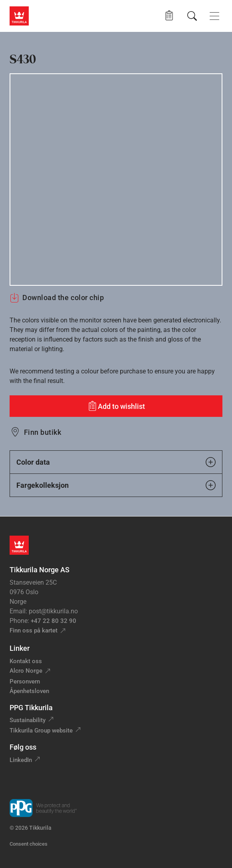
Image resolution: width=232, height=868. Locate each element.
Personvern (25, 681)
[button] (169, 16)
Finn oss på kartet (34, 630)
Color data (116, 462)
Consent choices (29, 844)
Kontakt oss (26, 661)
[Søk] (192, 16)
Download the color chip (57, 298)
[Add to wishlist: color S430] (116, 406)
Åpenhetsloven (29, 691)
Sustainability (28, 720)
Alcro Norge (26, 671)
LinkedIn (21, 760)
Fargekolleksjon (116, 485)
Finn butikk (43, 432)
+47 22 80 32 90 (54, 621)
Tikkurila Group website (41, 731)
